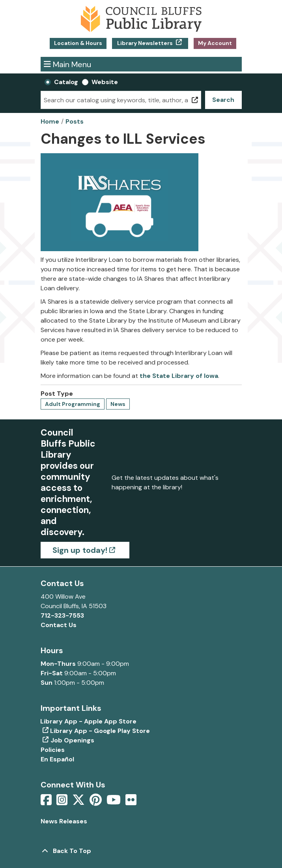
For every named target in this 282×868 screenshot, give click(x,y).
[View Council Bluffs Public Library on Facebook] (47, 802)
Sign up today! (80, 550)
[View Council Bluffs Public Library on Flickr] (131, 802)
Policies (53, 750)
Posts (75, 121)
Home (50, 121)
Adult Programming (73, 404)
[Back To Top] (141, 851)
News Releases (64, 821)
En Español (57, 759)
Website (105, 82)
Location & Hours (78, 43)
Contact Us (59, 625)
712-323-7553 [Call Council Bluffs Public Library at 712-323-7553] (62, 615)
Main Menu (67, 64)
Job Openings (72, 740)
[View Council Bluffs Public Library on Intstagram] (63, 802)
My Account (215, 43)
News (118, 404)
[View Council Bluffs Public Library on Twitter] (79, 802)
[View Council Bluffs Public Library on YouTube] (114, 802)
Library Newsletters (145, 43)
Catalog (66, 82)
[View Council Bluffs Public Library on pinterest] (96, 802)
